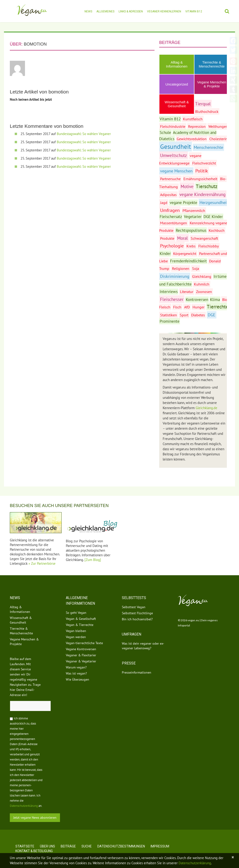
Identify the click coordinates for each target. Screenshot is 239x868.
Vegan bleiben (76, 631)
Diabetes (198, 315)
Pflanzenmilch (194, 211)
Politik (202, 171)
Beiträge (68, 846)
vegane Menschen (176, 171)
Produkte (167, 238)
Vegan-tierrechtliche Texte (84, 643)
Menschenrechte (208, 147)
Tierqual (203, 104)
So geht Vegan (76, 613)
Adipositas (168, 195)
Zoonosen (204, 292)
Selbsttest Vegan (134, 607)
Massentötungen (174, 223)
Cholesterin (218, 139)
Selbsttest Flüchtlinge (137, 613)
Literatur (187, 292)
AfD (187, 307)
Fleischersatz (171, 217)
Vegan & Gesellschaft (81, 619)
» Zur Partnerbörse (42, 563)
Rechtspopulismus (191, 230)
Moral (183, 238)
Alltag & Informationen (177, 64)
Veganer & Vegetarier (81, 661)
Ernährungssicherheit (200, 179)
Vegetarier (193, 217)
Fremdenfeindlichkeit (188, 261)
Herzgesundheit (214, 202)
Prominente (170, 321)
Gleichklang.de (206, 408)
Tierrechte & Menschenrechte (212, 64)
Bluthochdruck (207, 111)
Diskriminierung (175, 276)
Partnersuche (170, 179)
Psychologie (172, 246)
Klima (215, 300)
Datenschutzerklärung (24, 806)
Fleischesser (172, 299)
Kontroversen (197, 300)
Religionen (181, 268)
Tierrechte (218, 307)
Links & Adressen (131, 11)
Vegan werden (76, 637)
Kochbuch (217, 230)
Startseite (25, 846)
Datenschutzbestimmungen (121, 846)
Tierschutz (207, 186)
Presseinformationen (137, 672)
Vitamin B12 (194, 11)
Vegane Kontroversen (81, 649)
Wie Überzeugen (77, 679)
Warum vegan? (76, 667)
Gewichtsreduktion (192, 139)
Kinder (165, 254)
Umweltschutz (174, 155)
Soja (196, 268)
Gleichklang (202, 276)
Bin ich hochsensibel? (137, 619)
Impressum (160, 846)
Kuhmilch (202, 284)
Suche (87, 846)
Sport (184, 315)
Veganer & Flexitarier (81, 655)
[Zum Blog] (93, 560)
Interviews (169, 292)
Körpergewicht (185, 254)
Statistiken (169, 315)
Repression (197, 126)
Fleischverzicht (204, 163)
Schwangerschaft (204, 238)
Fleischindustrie (173, 126)
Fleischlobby (209, 246)
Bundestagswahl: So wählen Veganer (84, 134)
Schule (165, 132)
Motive (187, 186)
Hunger (199, 307)
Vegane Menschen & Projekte (212, 84)
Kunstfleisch (193, 119)
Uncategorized (177, 84)
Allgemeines (105, 11)
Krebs (191, 246)
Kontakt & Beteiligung (34, 851)
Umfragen (170, 210)
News (88, 11)
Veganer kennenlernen (164, 11)
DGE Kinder (213, 217)
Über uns (47, 846)
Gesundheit (176, 146)
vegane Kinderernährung (202, 194)
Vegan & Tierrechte (80, 625)
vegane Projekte (183, 203)
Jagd (164, 203)
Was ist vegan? (76, 673)
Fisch (177, 307)
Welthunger (218, 126)
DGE (212, 315)
